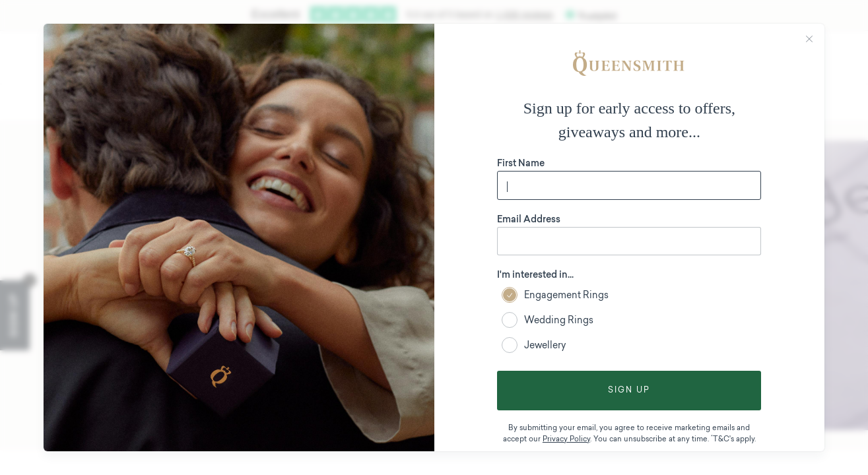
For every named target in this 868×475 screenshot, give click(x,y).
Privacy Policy (566, 440)
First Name (521, 164)
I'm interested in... (535, 275)
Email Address (529, 220)
